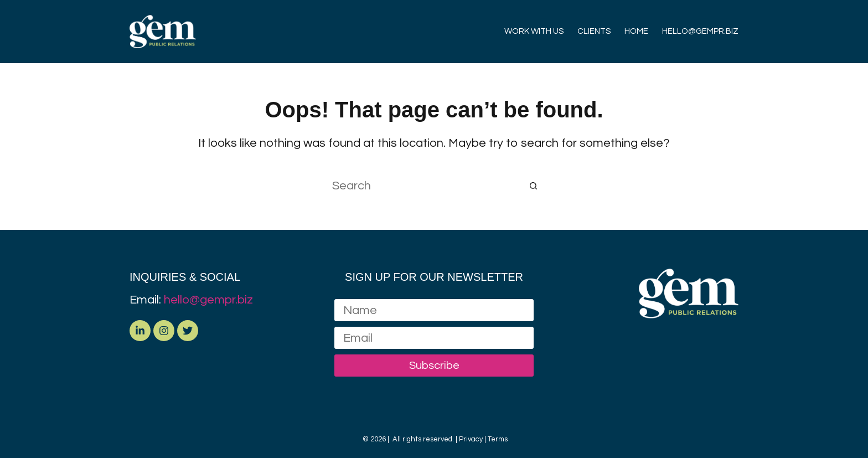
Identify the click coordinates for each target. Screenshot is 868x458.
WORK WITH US (534, 31)
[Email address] (434, 338)
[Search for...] (423, 186)
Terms (498, 439)
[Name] (434, 310)
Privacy (471, 439)
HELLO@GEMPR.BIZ (700, 31)
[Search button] (534, 186)
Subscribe (434, 366)
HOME (636, 31)
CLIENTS (594, 31)
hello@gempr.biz (208, 300)
